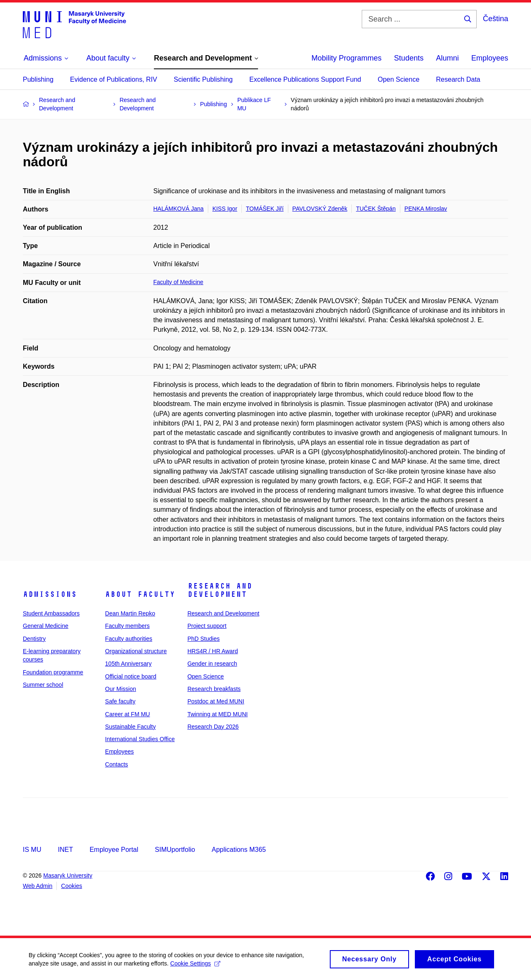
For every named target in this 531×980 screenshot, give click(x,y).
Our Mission (121, 689)
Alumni (447, 58)
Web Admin (38, 886)
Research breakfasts (214, 689)
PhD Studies (204, 639)
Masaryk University (68, 875)
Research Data (458, 79)
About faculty (140, 594)
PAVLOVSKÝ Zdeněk (320, 209)
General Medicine (46, 626)
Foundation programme (53, 672)
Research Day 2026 (213, 727)
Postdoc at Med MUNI (216, 701)
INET (65, 850)
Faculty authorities (129, 639)
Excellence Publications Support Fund (305, 79)
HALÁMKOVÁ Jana (179, 209)
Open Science (399, 79)
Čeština (496, 19)
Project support (207, 626)
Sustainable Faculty (130, 727)
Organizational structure (136, 651)
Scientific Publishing (203, 79)
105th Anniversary (128, 664)
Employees (490, 58)
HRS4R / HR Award (213, 651)
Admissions (50, 594)
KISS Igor (225, 209)
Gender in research (212, 664)
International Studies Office (140, 739)
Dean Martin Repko (130, 613)
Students (409, 58)
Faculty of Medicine (179, 282)
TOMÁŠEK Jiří (265, 209)
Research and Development (220, 590)
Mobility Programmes (347, 58)
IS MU (32, 850)
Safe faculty (120, 701)
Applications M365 (239, 850)
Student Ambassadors (51, 613)
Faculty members (127, 626)
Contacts (116, 764)
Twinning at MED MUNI (218, 714)
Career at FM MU (127, 714)
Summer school (43, 685)
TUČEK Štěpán (376, 209)
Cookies (72, 886)
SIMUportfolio (175, 850)
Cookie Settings (196, 967)
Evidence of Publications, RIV (114, 79)
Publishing (38, 79)
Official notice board (130, 676)
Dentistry (34, 639)
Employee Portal (114, 850)
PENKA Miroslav (426, 209)
